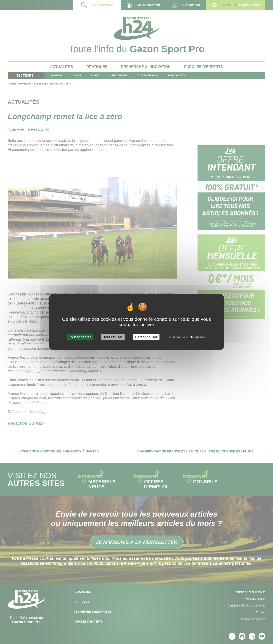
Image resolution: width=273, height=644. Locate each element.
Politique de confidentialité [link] (187, 337)
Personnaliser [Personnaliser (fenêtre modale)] (146, 337)
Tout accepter (80, 337)
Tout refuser (113, 337)
